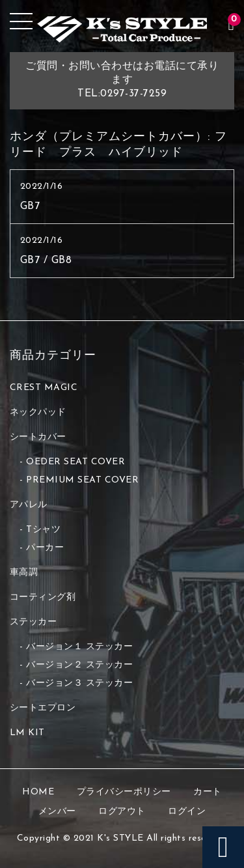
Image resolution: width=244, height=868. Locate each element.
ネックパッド (38, 413)
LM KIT (27, 733)
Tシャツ (43, 530)
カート (208, 792)
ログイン (187, 812)
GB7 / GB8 (46, 260)
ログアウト (122, 812)
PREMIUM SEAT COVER (82, 480)
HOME (38, 792)
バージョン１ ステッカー (79, 647)
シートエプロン (43, 708)
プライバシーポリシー (124, 792)
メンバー (57, 812)
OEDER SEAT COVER (75, 462)
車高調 (24, 573)
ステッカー (34, 622)
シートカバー (38, 437)
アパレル (29, 505)
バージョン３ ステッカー (79, 683)
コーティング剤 (43, 597)
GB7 (30, 206)
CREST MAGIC (44, 388)
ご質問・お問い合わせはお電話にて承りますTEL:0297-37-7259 (122, 80)
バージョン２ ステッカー (79, 665)
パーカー (45, 548)
